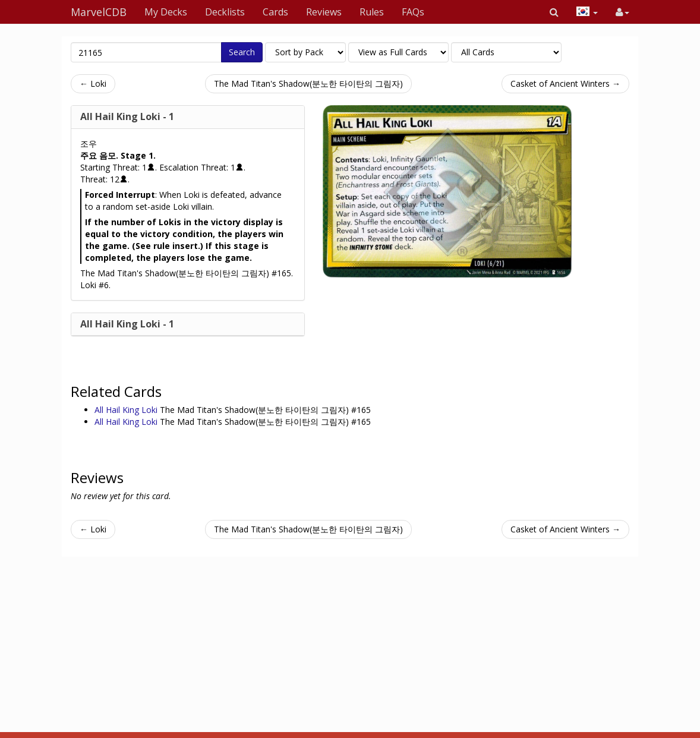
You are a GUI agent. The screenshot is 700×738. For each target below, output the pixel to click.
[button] (554, 12)
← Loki (93, 83)
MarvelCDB (99, 12)
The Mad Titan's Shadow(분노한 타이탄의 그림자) (308, 83)
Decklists (225, 12)
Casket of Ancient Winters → (565, 83)
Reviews (324, 12)
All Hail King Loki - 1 (127, 116)
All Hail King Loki (127, 410)
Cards (275, 12)
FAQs (413, 12)
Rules (372, 12)
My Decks (166, 12)
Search (242, 52)
